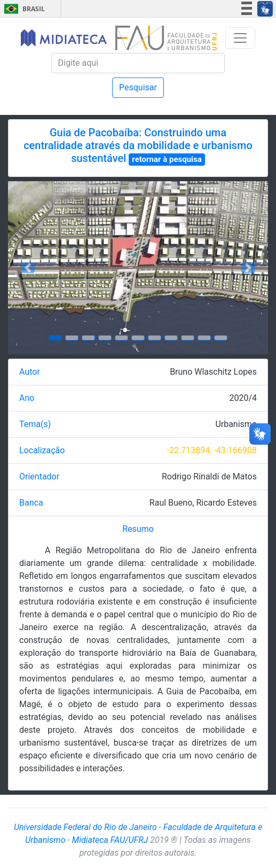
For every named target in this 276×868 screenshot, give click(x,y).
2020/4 (243, 398)
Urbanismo (236, 424)
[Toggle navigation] (240, 38)
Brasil (23, 9)
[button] (27, 268)
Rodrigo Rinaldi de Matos (209, 476)
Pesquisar (138, 87)
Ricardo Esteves (226, 503)
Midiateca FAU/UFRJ (110, 840)
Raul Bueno (171, 503)
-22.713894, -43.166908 (212, 450)
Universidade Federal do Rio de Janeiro (85, 827)
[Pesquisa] (138, 63)
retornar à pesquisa (167, 159)
